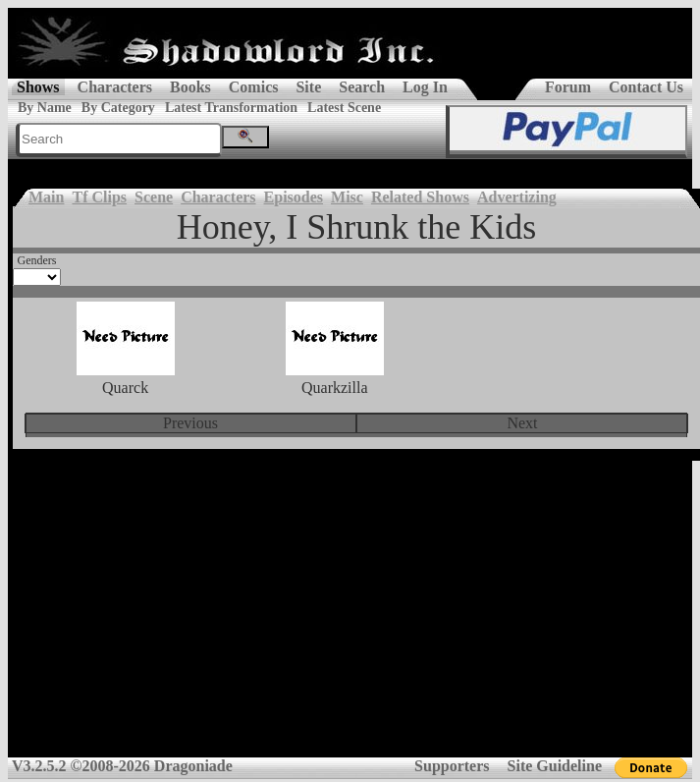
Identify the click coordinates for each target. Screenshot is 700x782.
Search (362, 87)
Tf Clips (99, 197)
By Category (118, 108)
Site (308, 87)
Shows (38, 87)
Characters (115, 87)
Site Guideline (555, 766)
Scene (154, 197)
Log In (425, 87)
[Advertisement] (350, 616)
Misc (347, 197)
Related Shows (420, 197)
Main (46, 197)
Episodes (294, 197)
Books (190, 87)
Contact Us (646, 87)
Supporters (452, 766)
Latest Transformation (231, 108)
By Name (45, 108)
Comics (254, 87)
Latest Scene (344, 108)
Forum (568, 87)
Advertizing (517, 197)
